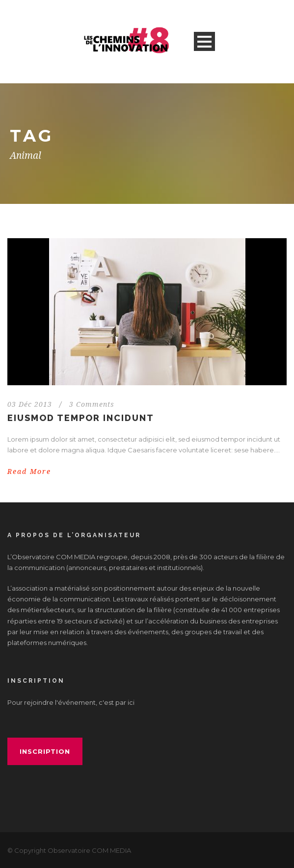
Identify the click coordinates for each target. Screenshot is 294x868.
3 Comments (92, 404)
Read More (29, 471)
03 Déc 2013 (30, 404)
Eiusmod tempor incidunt (81, 418)
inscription (45, 751)
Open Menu (204, 41)
